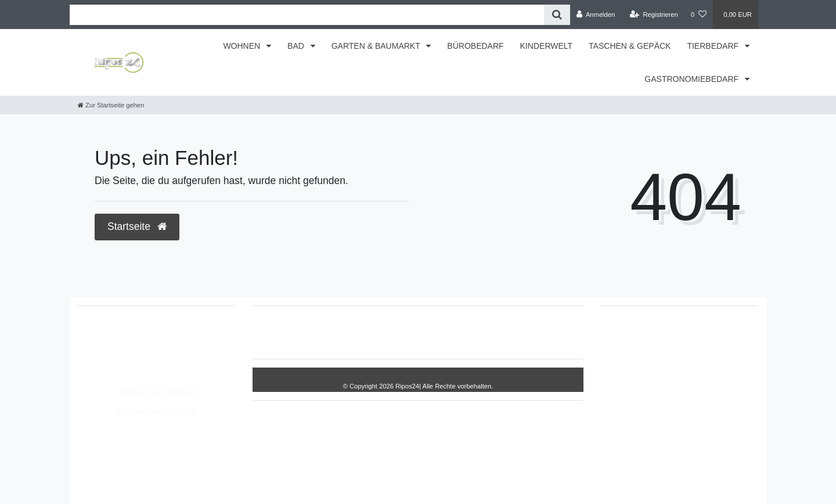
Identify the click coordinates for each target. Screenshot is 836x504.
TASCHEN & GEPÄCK (630, 46)
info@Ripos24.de (122, 359)
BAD (297, 46)
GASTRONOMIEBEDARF (693, 79)
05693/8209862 (119, 347)
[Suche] (557, 15)
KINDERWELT (547, 46)
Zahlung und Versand (156, 392)
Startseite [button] (137, 226)
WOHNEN (243, 46)
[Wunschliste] (699, 15)
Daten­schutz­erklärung (439, 332)
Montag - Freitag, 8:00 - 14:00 (144, 372)
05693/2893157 (119, 335)
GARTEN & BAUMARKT (377, 46)
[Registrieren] (654, 15)
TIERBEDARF (714, 46)
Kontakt (542, 332)
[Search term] (307, 15)
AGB (504, 332)
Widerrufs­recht (300, 332)
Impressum (363, 332)
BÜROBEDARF (475, 46)
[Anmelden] (596, 15)
